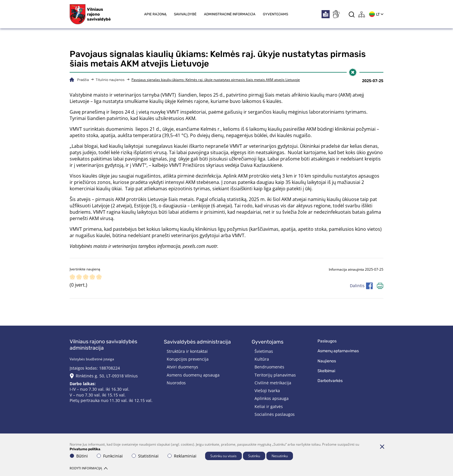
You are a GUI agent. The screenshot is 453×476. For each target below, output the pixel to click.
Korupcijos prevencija (188, 359)
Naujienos (327, 361)
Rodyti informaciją (89, 468)
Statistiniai (145, 456)
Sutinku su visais (223, 456)
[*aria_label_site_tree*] (362, 14)
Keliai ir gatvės (269, 406)
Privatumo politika (85, 449)
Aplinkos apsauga (272, 398)
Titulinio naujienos (110, 80)
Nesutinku (280, 456)
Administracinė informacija (230, 14)
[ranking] (99, 277)
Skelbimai (326, 371)
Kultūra (262, 359)
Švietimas (264, 351)
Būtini (79, 456)
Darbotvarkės (330, 381)
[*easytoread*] (326, 14)
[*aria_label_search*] (352, 14)
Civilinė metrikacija (273, 383)
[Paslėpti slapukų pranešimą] (382, 447)
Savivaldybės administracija (197, 342)
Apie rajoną (155, 14)
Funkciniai (110, 456)
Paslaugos (327, 341)
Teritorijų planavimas (275, 375)
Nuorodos (176, 383)
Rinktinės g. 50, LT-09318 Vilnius (107, 376)
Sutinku (254, 456)
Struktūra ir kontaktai (187, 351)
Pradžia (83, 80)
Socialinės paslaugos (275, 414)
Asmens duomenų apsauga (193, 375)
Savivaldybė (185, 14)
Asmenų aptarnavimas (338, 351)
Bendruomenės (269, 367)
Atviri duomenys (182, 367)
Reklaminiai (182, 456)
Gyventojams (275, 14)
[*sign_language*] (336, 14)
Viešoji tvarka (267, 391)
